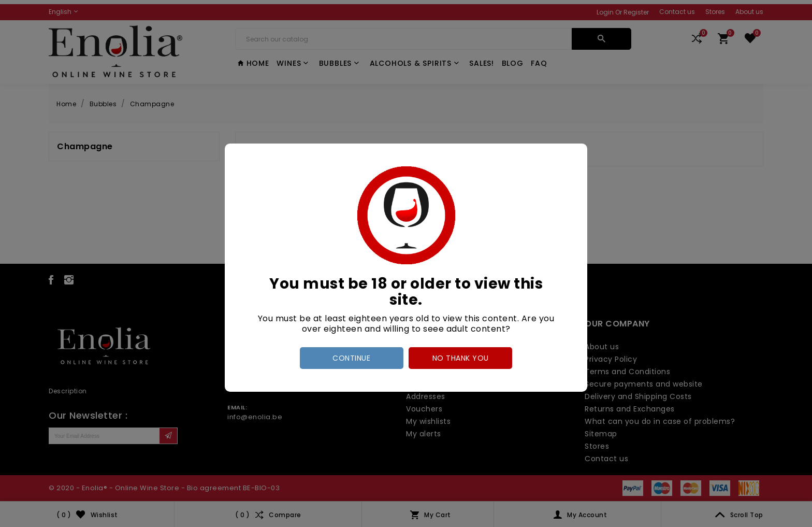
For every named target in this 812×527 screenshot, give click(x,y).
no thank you (461, 358)
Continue (351, 358)
